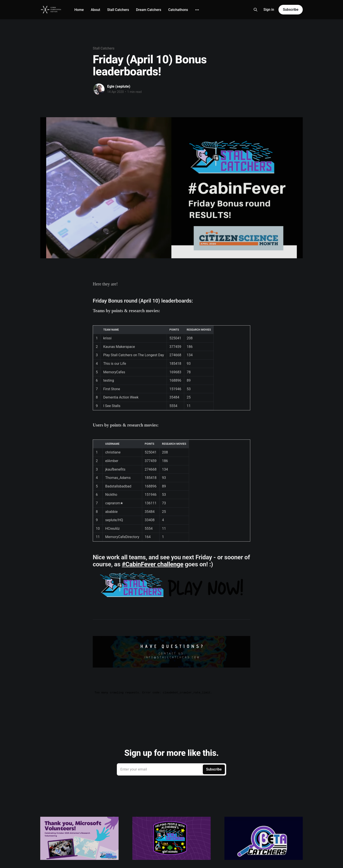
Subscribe (291, 10)
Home (79, 10)
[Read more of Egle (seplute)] (99, 89)
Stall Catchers (118, 10)
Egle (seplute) (119, 86)
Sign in (269, 10)
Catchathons (178, 10)
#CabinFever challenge (153, 564)
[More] (197, 10)
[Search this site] (255, 10)
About (95, 10)
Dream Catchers (149, 10)
